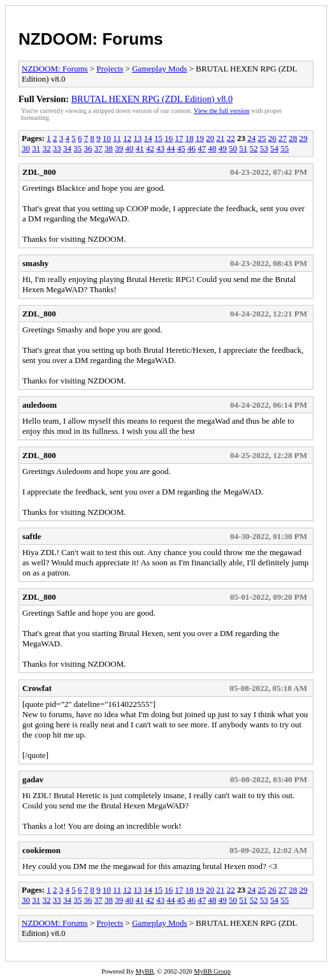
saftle (32, 536)
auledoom (40, 405)
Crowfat (37, 688)
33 (57, 148)
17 (179, 138)
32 (47, 148)
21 (220, 138)
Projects (110, 69)
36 (88, 148)
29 (303, 138)
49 (223, 148)
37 (98, 148)
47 (202, 148)
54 (274, 148)
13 (137, 138)
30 (26, 148)
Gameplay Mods (159, 69)
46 (191, 148)
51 (243, 148)
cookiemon (41, 850)
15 (158, 138)
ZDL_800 (39, 172)
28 (293, 138)
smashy (35, 263)
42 (150, 148)
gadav (33, 779)
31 (36, 148)
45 (181, 148)
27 (283, 138)
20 (210, 138)
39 (119, 148)
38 (109, 148)
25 (262, 138)
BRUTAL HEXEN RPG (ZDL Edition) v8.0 (152, 99)
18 (190, 138)
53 (264, 148)
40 (130, 148)
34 (67, 148)
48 (213, 148)
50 (233, 148)
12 (127, 138)
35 (77, 148)
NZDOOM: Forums (91, 39)
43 (160, 148)
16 (169, 138)
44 (171, 148)
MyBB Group (212, 971)
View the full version (221, 111)
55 (285, 148)
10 (107, 138)
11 (117, 138)
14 (148, 138)
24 (251, 138)
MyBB (145, 971)
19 (200, 138)
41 (140, 148)
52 (254, 148)
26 (272, 138)
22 (231, 138)
